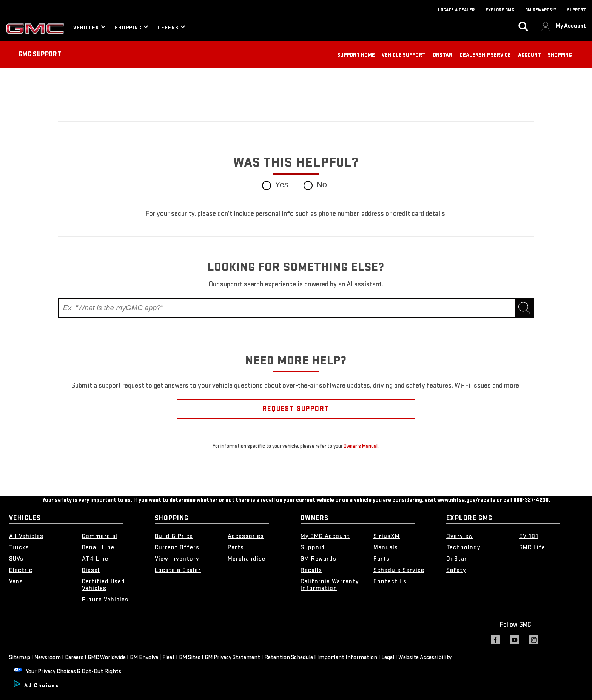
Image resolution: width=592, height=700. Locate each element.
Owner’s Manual (361, 446)
